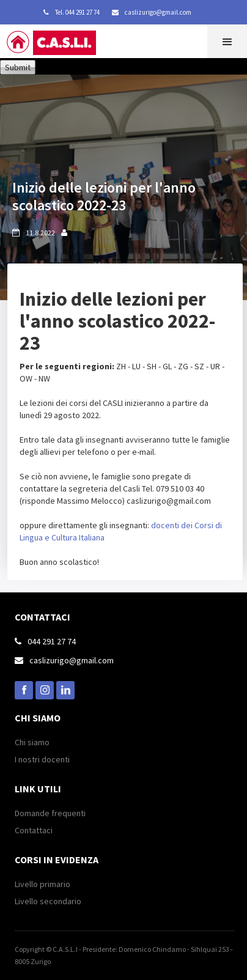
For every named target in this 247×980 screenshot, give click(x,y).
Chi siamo (32, 742)
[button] (227, 41)
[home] (61, 46)
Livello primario (42, 884)
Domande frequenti (50, 813)
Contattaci (34, 830)
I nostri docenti (42, 759)
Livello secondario (48, 901)
